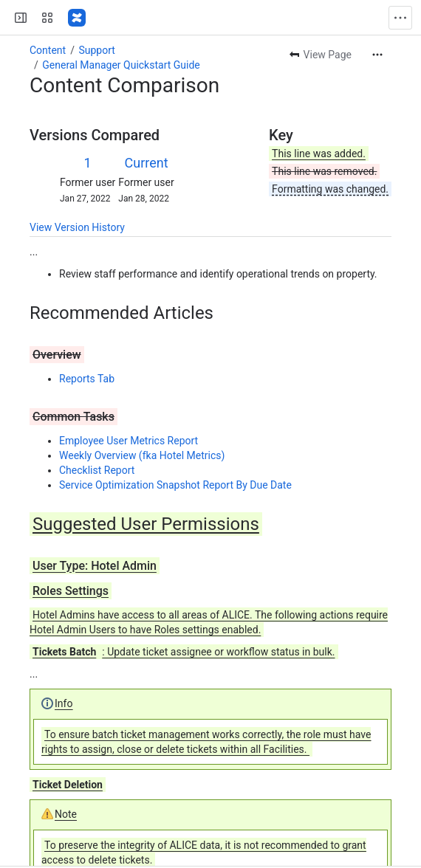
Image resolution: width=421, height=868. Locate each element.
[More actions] (377, 55)
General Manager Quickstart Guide (121, 65)
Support (96, 50)
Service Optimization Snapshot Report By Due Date (175, 485)
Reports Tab (87, 379)
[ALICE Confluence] (77, 18)
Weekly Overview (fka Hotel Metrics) (142, 455)
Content (48, 50)
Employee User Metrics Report (129, 441)
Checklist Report (97, 470)
